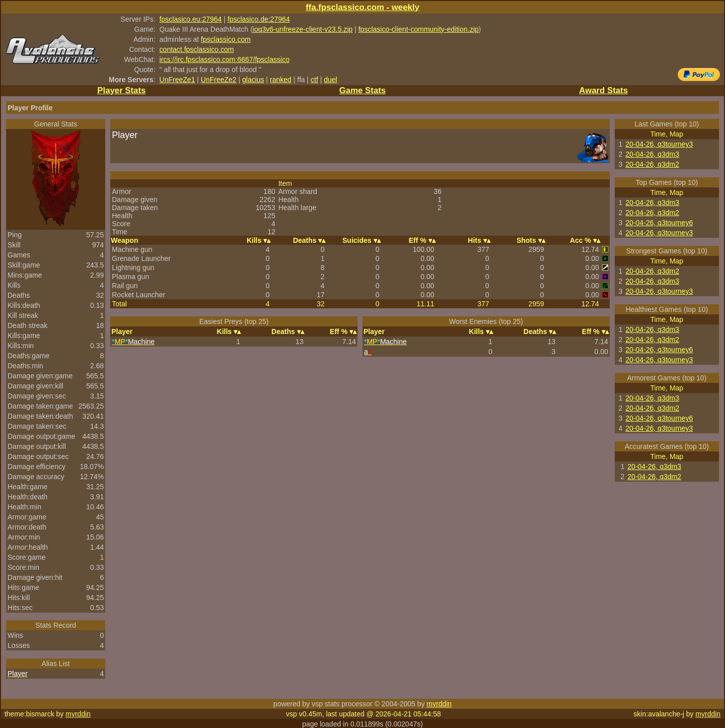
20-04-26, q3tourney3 (659, 144)
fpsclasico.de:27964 (259, 19)
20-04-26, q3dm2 (652, 164)
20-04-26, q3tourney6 (659, 223)
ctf (314, 80)
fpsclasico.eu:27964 (191, 19)
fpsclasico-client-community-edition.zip (419, 29)
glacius (253, 80)
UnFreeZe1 (177, 80)
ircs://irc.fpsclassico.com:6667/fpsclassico (225, 59)
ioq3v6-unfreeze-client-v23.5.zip (303, 29)
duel (330, 80)
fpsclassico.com (226, 39)
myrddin (439, 704)
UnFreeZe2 (219, 80)
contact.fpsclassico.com (197, 49)
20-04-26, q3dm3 (652, 154)
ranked (281, 80)
